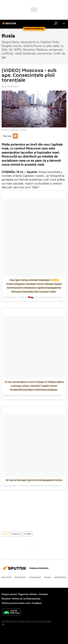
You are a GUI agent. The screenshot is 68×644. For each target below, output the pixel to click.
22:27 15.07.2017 (10, 86)
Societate (20, 577)
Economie (35, 577)
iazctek (24, 130)
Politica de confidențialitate (26, 599)
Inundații (27, 534)
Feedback (37, 603)
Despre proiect (9, 594)
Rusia (5, 534)
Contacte (43, 594)
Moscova (16, 534)
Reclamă (6, 599)
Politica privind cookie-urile (16, 603)
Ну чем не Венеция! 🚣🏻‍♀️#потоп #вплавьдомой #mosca (34, 480)
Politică (6, 577)
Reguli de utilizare (28, 594)
